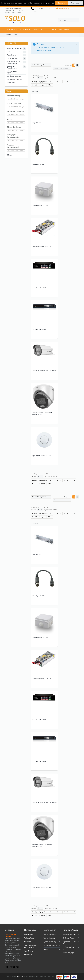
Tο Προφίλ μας (26, 30)
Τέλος (50, 85)
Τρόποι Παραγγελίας (50, 934)
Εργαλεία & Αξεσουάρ (14, 76)
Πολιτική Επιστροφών (50, 946)
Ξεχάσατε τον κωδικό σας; (70, 943)
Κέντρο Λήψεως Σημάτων (12, 72)
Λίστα (77, 65)
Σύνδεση (59, 8)
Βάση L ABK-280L (37, 123)
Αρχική (9, 35)
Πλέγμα (74, 65)
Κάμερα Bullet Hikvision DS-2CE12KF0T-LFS (44, 371)
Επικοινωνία (64, 30)
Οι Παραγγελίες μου (69, 938)
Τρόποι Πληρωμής (49, 938)
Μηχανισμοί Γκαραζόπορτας (12, 67)
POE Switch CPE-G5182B (39, 288)
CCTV (9, 52)
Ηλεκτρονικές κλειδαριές (15, 79)
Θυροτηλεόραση (12, 58)
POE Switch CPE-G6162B (39, 329)
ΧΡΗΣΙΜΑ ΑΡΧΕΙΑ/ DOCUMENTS (30, 946)
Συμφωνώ (62, 3)
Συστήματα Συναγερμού (15, 48)
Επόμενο (42, 85)
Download (39, 30)
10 (36, 85)
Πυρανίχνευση (12, 55)
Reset (10, 155)
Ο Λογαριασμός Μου (69, 934)
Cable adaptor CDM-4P (38, 164)
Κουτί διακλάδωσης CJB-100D (40, 205)
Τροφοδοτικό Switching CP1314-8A (41, 247)
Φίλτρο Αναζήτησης (69, 953)
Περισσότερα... (76, 3)
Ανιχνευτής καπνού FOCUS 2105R (41, 456)
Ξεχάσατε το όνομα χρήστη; (69, 948)
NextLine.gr (60, 976)
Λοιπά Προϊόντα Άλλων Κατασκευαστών (14, 62)
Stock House (11, 83)
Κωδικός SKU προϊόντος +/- (40, 65)
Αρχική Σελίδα (12, 30)
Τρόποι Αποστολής (50, 942)
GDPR (46, 949)
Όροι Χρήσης (52, 30)
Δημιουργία (66, 8)
